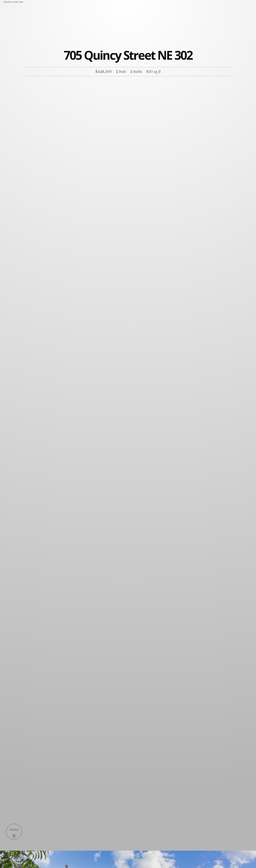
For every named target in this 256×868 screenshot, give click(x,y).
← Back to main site (12, 2)
